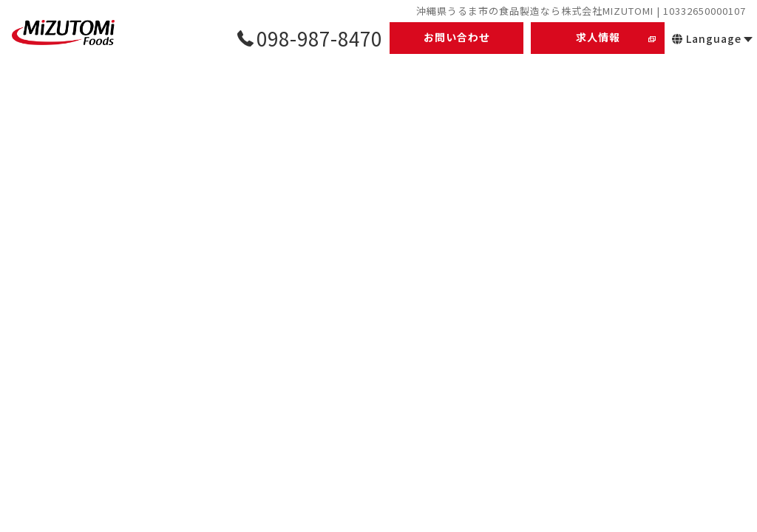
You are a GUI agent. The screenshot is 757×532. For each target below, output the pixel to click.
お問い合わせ (457, 37)
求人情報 (598, 37)
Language (707, 38)
